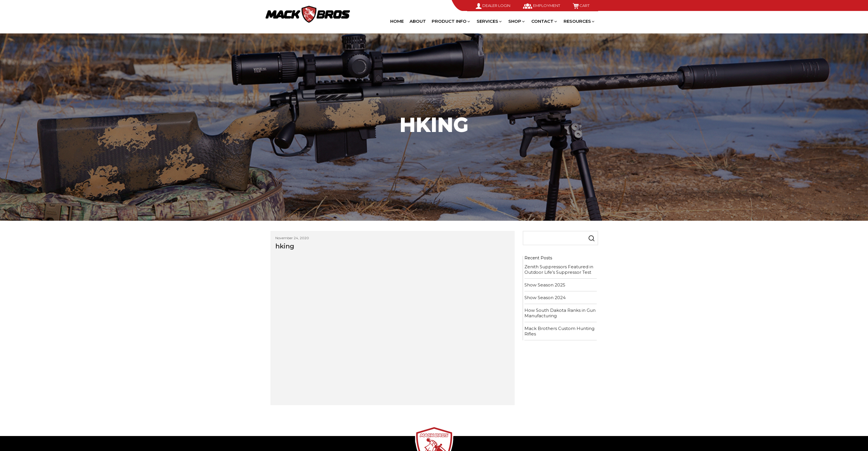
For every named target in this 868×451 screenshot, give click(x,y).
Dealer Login (493, 5)
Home (397, 21)
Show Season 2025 (545, 285)
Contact (545, 21)
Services (490, 21)
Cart (581, 5)
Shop (517, 21)
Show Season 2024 (545, 298)
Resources (579, 21)
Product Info (451, 21)
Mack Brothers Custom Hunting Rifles (559, 331)
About (418, 21)
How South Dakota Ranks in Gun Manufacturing (560, 313)
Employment (542, 5)
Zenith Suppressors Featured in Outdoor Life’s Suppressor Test (559, 269)
